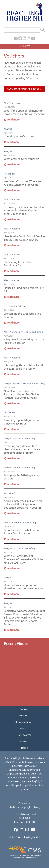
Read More (13, 119)
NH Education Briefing (15, 306)
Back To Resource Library (24, 89)
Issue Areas (24, 715)
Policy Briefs (10, 493)
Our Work (25, 709)
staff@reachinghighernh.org (25, 807)
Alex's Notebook (12, 103)
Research (18, 383)
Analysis (8, 129)
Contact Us (25, 741)
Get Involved (24, 735)
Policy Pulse (10, 174)
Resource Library (25, 722)
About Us (24, 728)
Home (24, 748)
